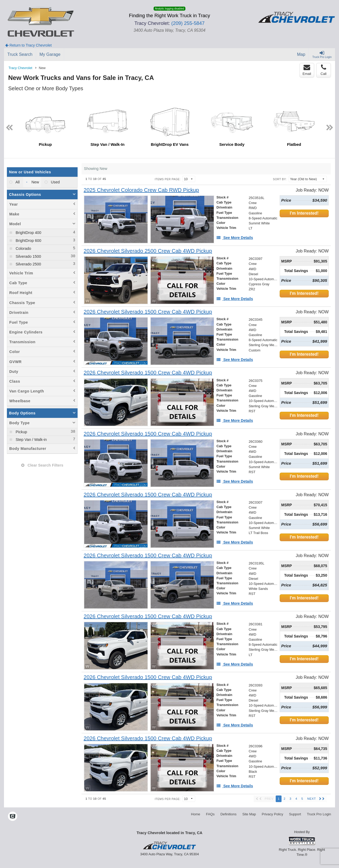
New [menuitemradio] (35, 182)
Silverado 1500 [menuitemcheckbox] (28, 256)
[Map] (301, 55)
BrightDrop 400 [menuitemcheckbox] (28, 233)
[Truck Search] (20, 55)
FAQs (210, 814)
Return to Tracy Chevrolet (28, 45)
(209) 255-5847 (188, 23)
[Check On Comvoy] (13, 817)
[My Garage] (50, 55)
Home (196, 814)
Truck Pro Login (319, 814)
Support (295, 814)
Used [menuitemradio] (55, 182)
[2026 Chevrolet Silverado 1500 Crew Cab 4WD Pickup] (148, 312)
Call (323, 70)
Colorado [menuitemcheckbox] (23, 248)
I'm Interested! (304, 213)
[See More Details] (235, 238)
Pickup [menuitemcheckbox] (21, 432)
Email (307, 70)
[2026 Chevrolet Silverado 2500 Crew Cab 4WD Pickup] (148, 251)
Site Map (249, 814)
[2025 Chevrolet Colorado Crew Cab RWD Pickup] (141, 190)
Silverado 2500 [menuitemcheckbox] (28, 264)
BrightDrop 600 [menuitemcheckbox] (28, 241)
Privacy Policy (272, 814)
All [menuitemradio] (17, 182)
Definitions (228, 814)
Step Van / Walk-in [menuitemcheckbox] (31, 440)
